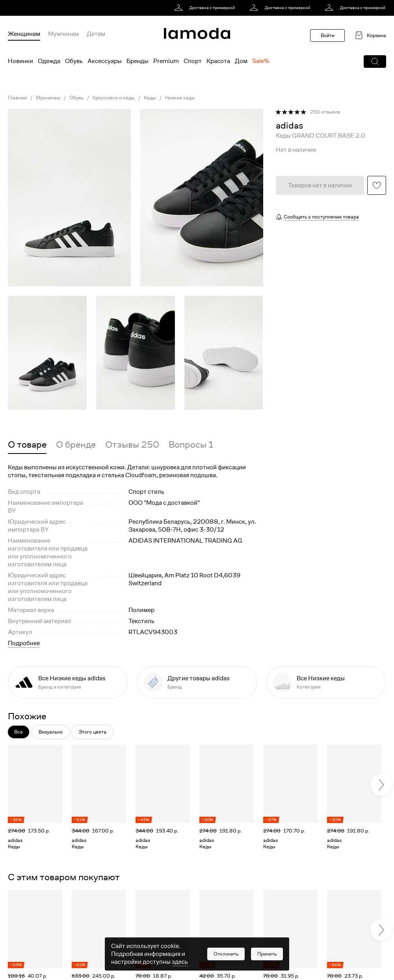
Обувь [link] (76, 98)
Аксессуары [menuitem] (105, 61)
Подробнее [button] (24, 643)
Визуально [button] (51, 732)
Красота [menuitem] (218, 61)
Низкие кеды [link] (180, 98)
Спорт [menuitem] (193, 61)
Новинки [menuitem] (20, 61)
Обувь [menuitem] (74, 61)
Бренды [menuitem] (138, 61)
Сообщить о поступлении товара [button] (321, 217)
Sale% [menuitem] (261, 61)
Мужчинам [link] (48, 98)
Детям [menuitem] (96, 34)
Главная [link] (17, 98)
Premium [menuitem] (166, 61)
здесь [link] (180, 962)
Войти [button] (328, 35)
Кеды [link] (150, 98)
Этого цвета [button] (92, 732)
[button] (375, 62)
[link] (206, 8)
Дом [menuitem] (241, 61)
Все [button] (19, 732)
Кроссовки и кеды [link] (114, 98)
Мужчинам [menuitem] (63, 34)
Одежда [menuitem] (49, 61)
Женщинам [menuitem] (24, 34)
